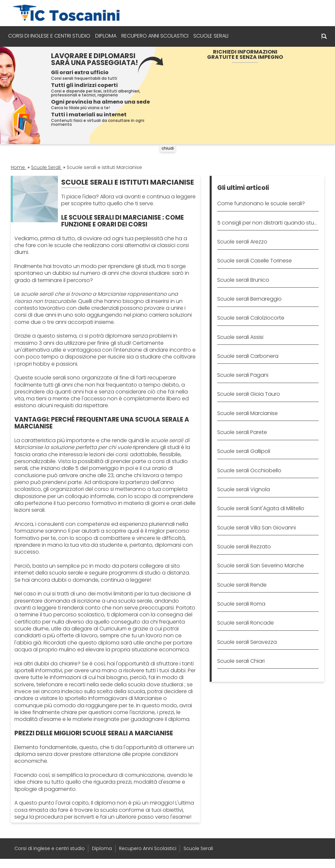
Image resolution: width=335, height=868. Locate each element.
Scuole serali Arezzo (242, 242)
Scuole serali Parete (242, 432)
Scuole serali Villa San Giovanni (256, 528)
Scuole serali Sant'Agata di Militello (261, 508)
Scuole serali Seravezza (247, 642)
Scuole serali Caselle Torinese (255, 261)
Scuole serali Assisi (240, 337)
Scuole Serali (213, 36)
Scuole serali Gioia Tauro (249, 394)
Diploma (108, 36)
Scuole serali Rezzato (244, 547)
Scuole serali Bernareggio (249, 299)
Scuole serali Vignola (244, 489)
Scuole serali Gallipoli (244, 451)
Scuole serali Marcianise (247, 413)
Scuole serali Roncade (246, 623)
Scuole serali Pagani (243, 375)
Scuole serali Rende (242, 585)
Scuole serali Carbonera (248, 356)
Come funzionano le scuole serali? (261, 203)
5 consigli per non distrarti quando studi (268, 223)
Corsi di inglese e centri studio (52, 36)
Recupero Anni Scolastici (158, 36)
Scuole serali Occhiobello (249, 470)
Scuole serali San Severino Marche (261, 566)
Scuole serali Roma (241, 604)
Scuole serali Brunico (243, 280)
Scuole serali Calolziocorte (251, 318)
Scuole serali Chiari (241, 661)
